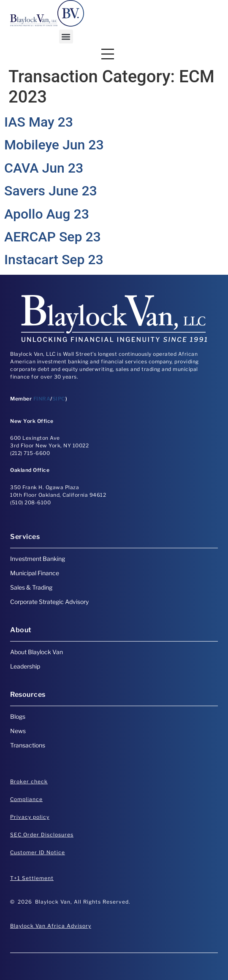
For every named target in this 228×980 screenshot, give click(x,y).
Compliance (26, 799)
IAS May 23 (39, 122)
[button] (66, 37)
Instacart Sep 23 (54, 260)
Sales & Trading (31, 587)
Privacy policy (30, 817)
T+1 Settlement (32, 878)
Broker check (29, 781)
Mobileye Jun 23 (54, 145)
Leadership (25, 666)
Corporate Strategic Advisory (49, 602)
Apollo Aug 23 (47, 214)
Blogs (18, 716)
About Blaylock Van (37, 652)
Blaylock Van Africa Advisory (51, 926)
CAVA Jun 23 (44, 168)
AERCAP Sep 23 (53, 237)
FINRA (42, 399)
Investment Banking (38, 559)
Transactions (28, 745)
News (18, 731)
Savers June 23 (51, 191)
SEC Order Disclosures (42, 835)
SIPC (59, 399)
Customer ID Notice (38, 852)
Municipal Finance (35, 573)
